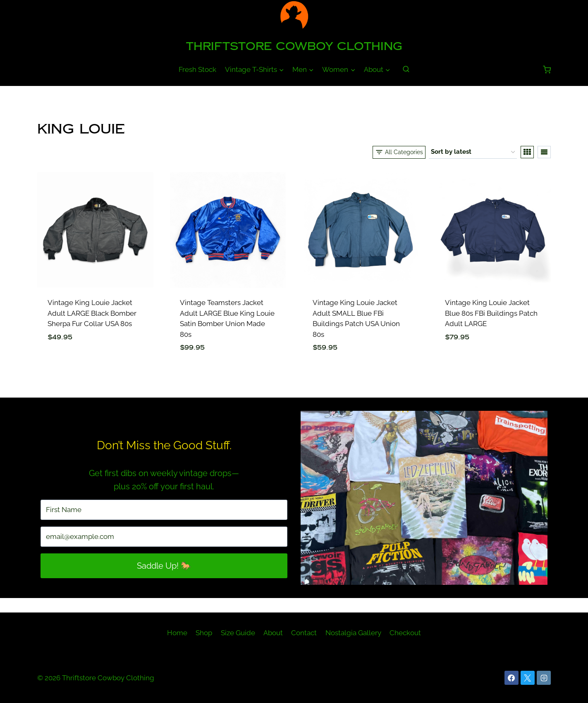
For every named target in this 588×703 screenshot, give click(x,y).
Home (177, 633)
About (273, 633)
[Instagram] (544, 678)
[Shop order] (473, 152)
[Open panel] (399, 152)
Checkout (405, 633)
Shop (204, 633)
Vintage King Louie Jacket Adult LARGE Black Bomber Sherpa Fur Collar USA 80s (92, 313)
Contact (304, 633)
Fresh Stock (197, 69)
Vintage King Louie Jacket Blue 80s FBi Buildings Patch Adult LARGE (491, 313)
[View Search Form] (406, 69)
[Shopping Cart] (547, 70)
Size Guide (238, 633)
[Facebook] (512, 678)
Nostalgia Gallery (353, 633)
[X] (528, 678)
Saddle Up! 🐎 (164, 566)
